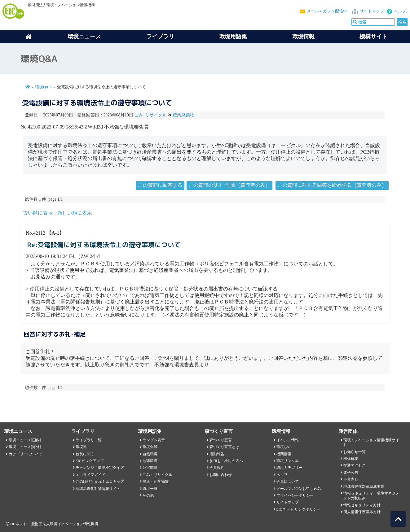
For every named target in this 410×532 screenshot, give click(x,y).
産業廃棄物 (183, 115)
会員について (288, 482)
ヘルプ (400, 11)
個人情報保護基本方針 (362, 512)
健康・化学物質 (156, 482)
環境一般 (150, 489)
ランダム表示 (154, 440)
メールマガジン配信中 (327, 11)
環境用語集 (233, 37)
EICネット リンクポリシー (298, 509)
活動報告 (217, 454)
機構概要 (351, 459)
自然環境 (150, 454)
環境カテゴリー (289, 468)
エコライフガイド (90, 475)
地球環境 (150, 461)
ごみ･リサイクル (150, 115)
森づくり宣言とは (224, 447)
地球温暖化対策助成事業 (364, 486)
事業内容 (351, 479)
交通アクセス (355, 465)
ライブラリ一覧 (89, 440)
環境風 (81, 447)
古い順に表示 (38, 213)
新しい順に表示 (75, 213)
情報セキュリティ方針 (362, 505)
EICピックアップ (90, 461)
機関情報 (284, 454)
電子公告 (351, 473)
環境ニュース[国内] (25, 440)
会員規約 (217, 468)
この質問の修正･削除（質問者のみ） (229, 185)
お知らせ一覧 (355, 452)
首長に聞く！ (87, 454)
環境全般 (150, 447)
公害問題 (150, 468)
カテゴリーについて (25, 454)
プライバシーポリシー (295, 495)
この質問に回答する (160, 185)
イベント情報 (288, 440)
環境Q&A (43, 87)
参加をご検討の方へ (226, 461)
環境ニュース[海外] (25, 447)
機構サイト (373, 37)
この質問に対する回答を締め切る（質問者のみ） (332, 185)
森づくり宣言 (221, 440)
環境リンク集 (288, 461)
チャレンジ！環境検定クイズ (100, 468)
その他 (148, 495)
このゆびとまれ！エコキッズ (100, 482)
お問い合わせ (221, 475)
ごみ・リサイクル (157, 475)
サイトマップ (372, 11)
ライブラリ (160, 37)
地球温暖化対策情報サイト (98, 489)
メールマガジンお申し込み (299, 489)
